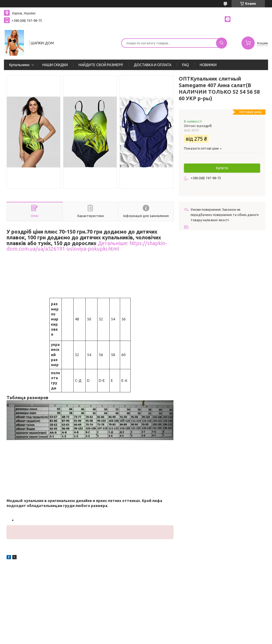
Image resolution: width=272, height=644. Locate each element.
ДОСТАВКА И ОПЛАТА (153, 65)
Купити (222, 168)
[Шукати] (222, 43)
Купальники (19, 65)
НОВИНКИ (208, 65)
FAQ (186, 65)
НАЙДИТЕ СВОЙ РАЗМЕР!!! (101, 65)
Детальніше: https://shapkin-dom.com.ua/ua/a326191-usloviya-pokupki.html (87, 246)
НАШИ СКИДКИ (55, 65)
